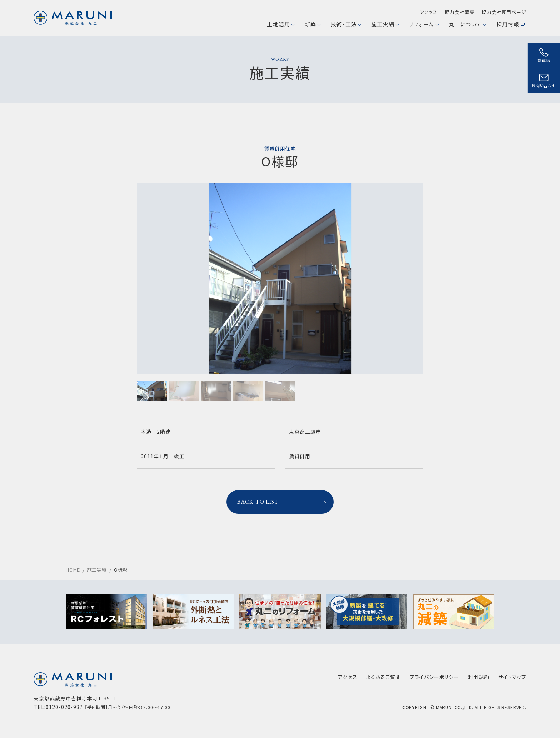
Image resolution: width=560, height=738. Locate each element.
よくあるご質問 (384, 677)
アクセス (429, 12)
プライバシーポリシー (434, 677)
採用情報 (511, 24)
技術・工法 (346, 24)
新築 (312, 24)
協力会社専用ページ (504, 12)
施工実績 (385, 24)
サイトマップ (512, 677)
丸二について (467, 24)
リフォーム (423, 24)
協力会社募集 (459, 12)
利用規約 (479, 677)
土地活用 (280, 24)
